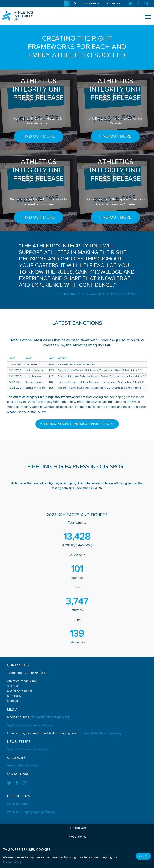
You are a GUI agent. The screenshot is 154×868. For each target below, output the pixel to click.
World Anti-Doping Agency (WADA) (31, 812)
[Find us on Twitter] (131, 4)
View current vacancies (23, 766)
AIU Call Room (91, 4)
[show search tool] (75, 4)
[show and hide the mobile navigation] (148, 17)
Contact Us (114, 4)
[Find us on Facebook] (138, 4)
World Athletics (17, 804)
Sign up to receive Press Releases (30, 725)
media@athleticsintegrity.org (50, 717)
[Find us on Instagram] (146, 4)
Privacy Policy (77, 837)
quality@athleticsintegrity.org (102, 733)
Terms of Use (77, 828)
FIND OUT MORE (39, 136)
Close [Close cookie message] (143, 856)
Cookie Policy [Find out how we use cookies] (12, 862)
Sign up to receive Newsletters (28, 749)
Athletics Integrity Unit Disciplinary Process (77, 424)
